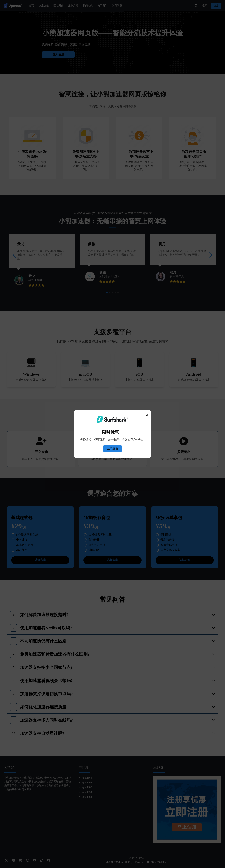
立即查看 (112, 449)
